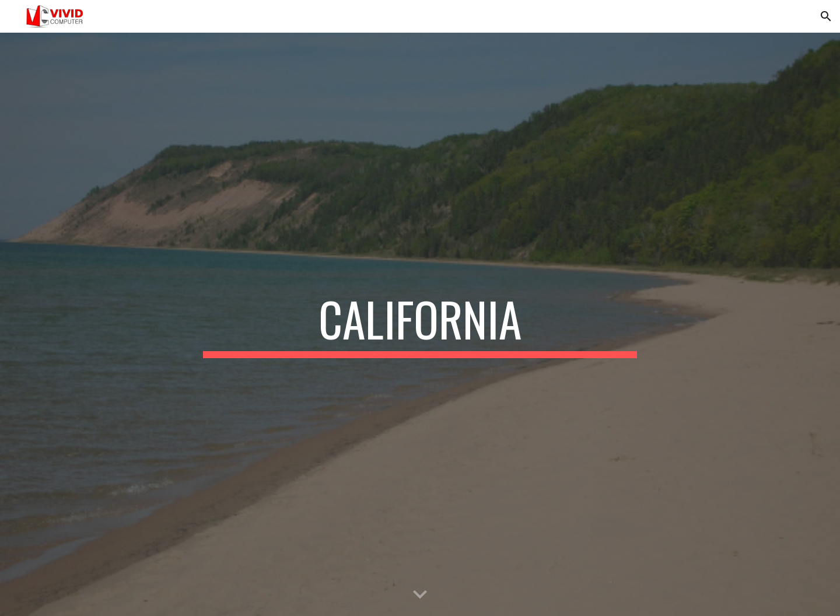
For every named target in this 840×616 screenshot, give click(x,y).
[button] (826, 16)
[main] (420, 324)
